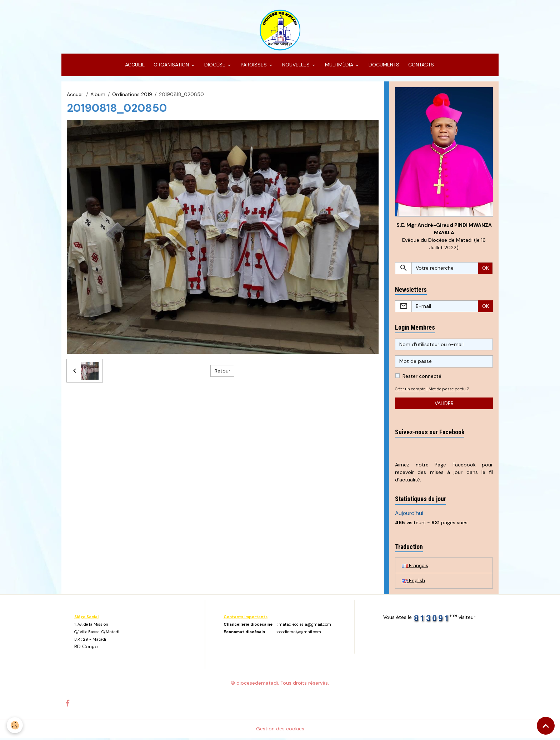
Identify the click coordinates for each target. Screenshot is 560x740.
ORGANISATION (171, 66)
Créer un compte (412, 391)
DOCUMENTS (383, 66)
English (413, 582)
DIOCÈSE (215, 66)
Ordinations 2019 (132, 96)
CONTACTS (420, 66)
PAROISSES (254, 66)
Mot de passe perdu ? (453, 391)
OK (486, 270)
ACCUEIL (134, 66)
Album (98, 96)
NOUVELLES (296, 66)
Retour (222, 372)
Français (415, 567)
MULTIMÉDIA (339, 66)
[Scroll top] (546, 726)
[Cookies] (15, 725)
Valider (444, 405)
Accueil (75, 96)
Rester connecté (422, 378)
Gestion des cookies (280, 731)
